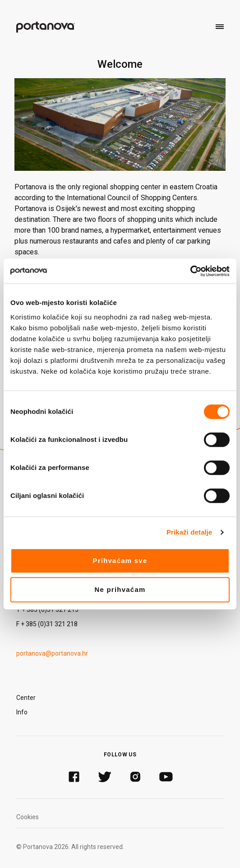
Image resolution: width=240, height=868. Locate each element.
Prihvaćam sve (120, 561)
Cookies (28, 817)
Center (26, 698)
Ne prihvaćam (120, 589)
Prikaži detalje (189, 532)
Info (22, 712)
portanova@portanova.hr (52, 653)
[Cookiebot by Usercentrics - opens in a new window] (190, 271)
